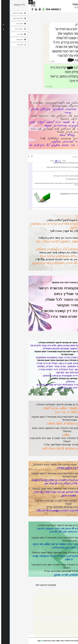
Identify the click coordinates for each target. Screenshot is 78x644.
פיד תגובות (69, 632)
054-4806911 (25, 10)
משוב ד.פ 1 (71, 92)
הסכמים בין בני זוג (66, 605)
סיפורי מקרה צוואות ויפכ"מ (64, 612)
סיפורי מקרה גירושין (66, 608)
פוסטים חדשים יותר (17, 585)
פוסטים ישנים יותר (62, 584)
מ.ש (76, 519)
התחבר (70, 625)
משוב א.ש (72, 152)
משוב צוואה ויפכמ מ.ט (65, 213)
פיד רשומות (69, 628)
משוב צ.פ (72, 273)
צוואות (70, 615)
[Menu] (5, 4)
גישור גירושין (68, 602)
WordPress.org (67, 635)
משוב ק (73, 459)
